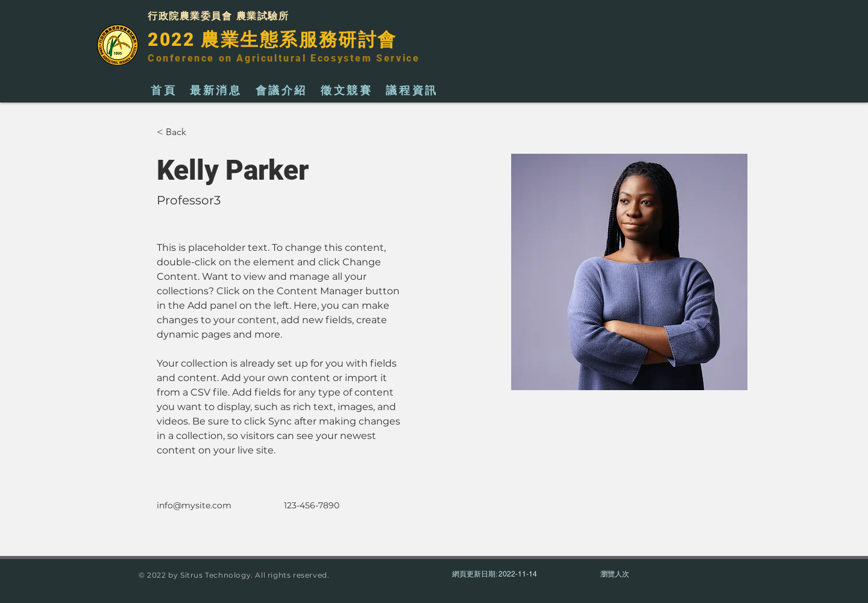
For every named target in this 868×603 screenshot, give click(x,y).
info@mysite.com (194, 505)
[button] (181, 132)
